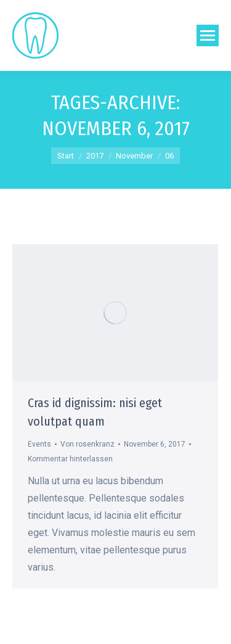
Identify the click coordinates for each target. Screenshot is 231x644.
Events (39, 444)
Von (87, 444)
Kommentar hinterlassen (70, 459)
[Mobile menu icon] (208, 35)
